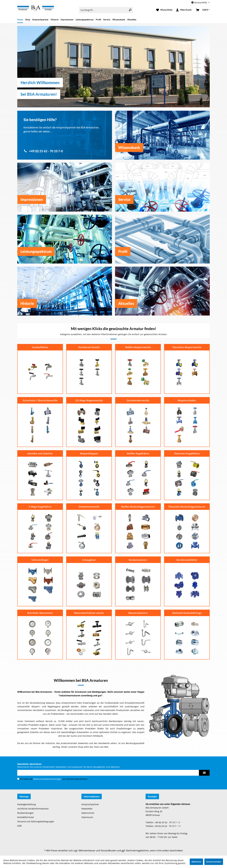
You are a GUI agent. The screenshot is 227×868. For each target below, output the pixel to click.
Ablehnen (196, 862)
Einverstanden (214, 862)
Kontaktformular (26, 817)
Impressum (87, 817)
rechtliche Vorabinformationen (33, 809)
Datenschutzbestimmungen (47, 779)
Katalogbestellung (27, 804)
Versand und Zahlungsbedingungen (36, 821)
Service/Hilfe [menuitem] (200, 3)
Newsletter (87, 809)
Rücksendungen (26, 813)
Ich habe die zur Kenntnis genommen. (54, 779)
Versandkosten (108, 850)
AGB (19, 826)
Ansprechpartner (90, 804)
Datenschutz (88, 813)
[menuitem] (106, 10)
